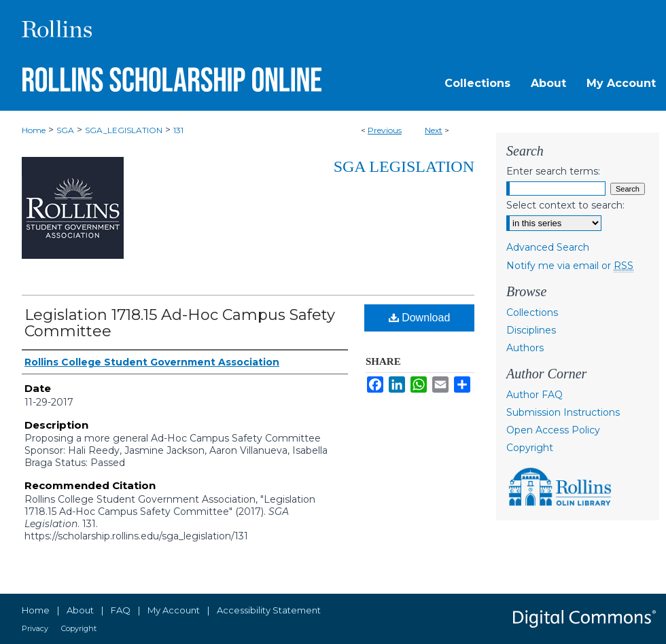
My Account (174, 610)
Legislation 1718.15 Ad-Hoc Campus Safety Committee (180, 323)
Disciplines (531, 330)
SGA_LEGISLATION (124, 130)
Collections (532, 312)
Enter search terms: (553, 171)
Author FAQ (534, 395)
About (80, 610)
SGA (65, 130)
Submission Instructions (563, 412)
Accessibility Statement (269, 610)
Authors (525, 348)
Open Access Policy (553, 430)
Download (420, 318)
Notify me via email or (570, 266)
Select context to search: (565, 205)
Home (34, 130)
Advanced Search (548, 247)
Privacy (35, 628)
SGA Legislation (404, 166)
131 (178, 130)
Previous (385, 130)
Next (434, 130)
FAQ (121, 610)
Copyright (530, 448)
